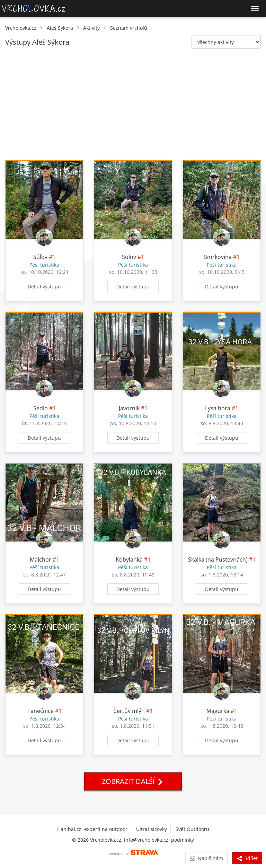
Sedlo (41, 408)
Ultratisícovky (152, 829)
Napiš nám (206, 858)
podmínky (183, 840)
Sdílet (247, 858)
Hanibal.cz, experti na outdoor (92, 829)
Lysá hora (218, 408)
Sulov (129, 257)
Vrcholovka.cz (21, 28)
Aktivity (91, 28)
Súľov (40, 257)
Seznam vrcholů (129, 28)
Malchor (41, 560)
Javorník (129, 408)
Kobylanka (129, 560)
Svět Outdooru (192, 829)
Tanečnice (41, 711)
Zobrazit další (133, 781)
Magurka (218, 711)
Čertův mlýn (129, 711)
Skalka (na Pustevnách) (218, 560)
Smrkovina (218, 257)
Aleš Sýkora (60, 28)
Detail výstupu (44, 287)
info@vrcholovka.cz (146, 840)
